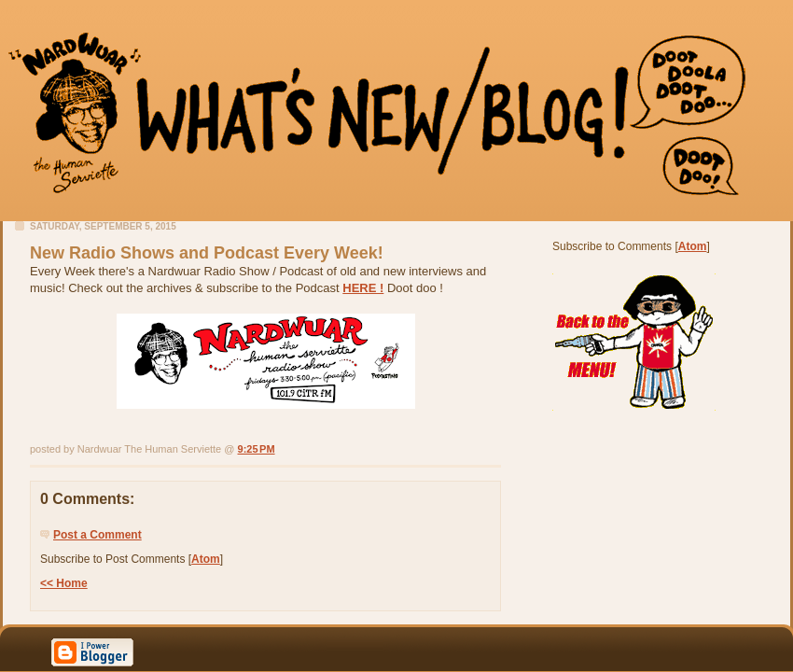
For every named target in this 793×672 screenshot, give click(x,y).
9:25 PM (257, 449)
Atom (206, 559)
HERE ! (363, 288)
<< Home (64, 583)
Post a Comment (97, 535)
